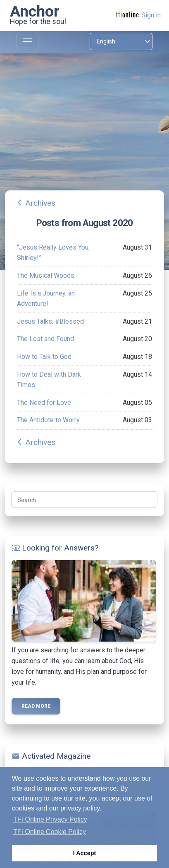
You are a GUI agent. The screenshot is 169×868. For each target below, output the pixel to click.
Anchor (35, 11)
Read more (36, 706)
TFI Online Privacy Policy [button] (50, 819)
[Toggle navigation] (27, 42)
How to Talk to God (44, 357)
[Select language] (121, 41)
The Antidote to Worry (48, 420)
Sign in (151, 15)
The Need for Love (44, 403)
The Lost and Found (45, 339)
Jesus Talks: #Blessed (50, 321)
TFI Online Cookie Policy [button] (50, 832)
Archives (40, 203)
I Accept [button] (84, 853)
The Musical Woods (46, 275)
